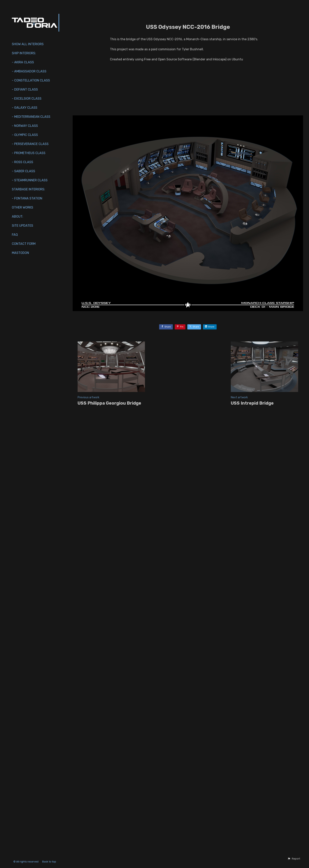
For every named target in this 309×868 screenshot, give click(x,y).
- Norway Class (25, 126)
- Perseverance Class (30, 144)
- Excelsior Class (27, 99)
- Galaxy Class (25, 108)
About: (17, 217)
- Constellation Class (31, 80)
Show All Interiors (28, 44)
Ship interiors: (24, 53)
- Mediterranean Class (31, 117)
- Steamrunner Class (30, 180)
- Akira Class (23, 62)
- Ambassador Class (29, 71)
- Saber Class (23, 171)
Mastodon (20, 253)
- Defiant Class (25, 89)
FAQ (15, 235)
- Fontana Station (27, 198)
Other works (23, 207)
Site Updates (23, 226)
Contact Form (24, 244)
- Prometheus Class (29, 153)
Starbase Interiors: (28, 189)
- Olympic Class (25, 135)
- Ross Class (23, 162)
